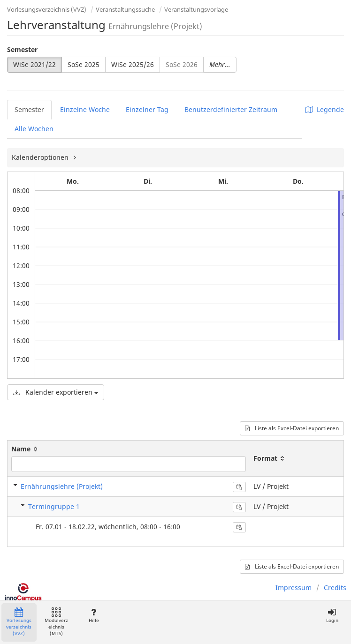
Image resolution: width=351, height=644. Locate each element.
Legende (325, 109)
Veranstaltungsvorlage (196, 9)
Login (332, 616)
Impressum (294, 588)
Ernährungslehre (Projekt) (62, 486)
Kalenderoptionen (41, 157)
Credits (335, 588)
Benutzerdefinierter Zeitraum (231, 109)
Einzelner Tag (147, 109)
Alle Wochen (34, 129)
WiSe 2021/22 (34, 64)
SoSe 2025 (84, 64)
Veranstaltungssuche (125, 9)
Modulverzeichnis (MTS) (56, 622)
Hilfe (94, 616)
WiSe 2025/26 (133, 64)
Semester (22, 49)
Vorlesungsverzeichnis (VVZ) (47, 9)
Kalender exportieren (56, 392)
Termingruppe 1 (54, 506)
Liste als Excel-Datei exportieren (292, 428)
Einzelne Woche (85, 109)
